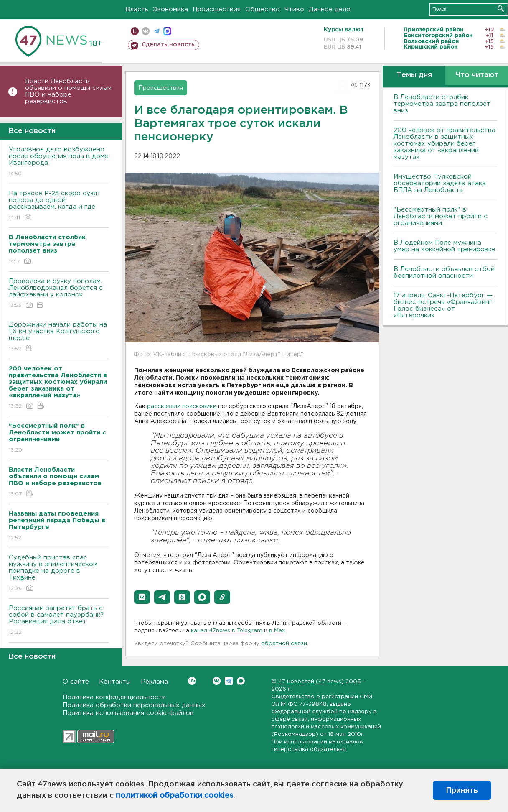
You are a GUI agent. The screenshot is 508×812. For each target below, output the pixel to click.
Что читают (477, 75)
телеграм (156, 31)
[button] (142, 597)
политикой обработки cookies (174, 796)
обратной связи (284, 644)
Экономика (170, 9)
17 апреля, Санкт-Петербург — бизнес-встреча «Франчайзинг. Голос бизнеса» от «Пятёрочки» (443, 305)
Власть (137, 9)
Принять (462, 790)
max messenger (167, 31)
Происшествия (217, 9)
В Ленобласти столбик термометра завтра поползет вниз (442, 104)
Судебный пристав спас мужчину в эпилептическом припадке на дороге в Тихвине (59, 573)
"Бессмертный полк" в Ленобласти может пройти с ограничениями (441, 216)
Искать (501, 9)
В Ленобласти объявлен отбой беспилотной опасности (444, 272)
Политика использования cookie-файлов (128, 713)
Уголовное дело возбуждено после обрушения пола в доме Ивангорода (59, 162)
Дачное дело (330, 9)
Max (241, 681)
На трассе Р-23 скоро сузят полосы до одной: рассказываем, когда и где (59, 206)
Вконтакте (192, 681)
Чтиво (294, 9)
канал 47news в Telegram (227, 631)
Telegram (229, 681)
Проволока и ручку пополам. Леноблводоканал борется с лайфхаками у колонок (59, 294)
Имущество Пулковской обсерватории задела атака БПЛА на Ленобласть (440, 183)
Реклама (154, 682)
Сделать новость (168, 45)
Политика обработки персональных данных (134, 705)
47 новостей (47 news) (311, 682)
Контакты (115, 682)
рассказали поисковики (182, 406)
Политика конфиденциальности (114, 697)
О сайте (76, 682)
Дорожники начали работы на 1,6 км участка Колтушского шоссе (59, 337)
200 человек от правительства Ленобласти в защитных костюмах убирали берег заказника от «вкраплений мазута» (444, 144)
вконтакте (146, 31)
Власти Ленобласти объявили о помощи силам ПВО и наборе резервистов (68, 91)
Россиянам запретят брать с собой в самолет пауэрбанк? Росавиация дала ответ (59, 621)
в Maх (277, 631)
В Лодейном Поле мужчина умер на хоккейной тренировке (444, 246)
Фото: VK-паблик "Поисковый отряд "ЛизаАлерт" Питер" (218, 355)
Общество (263, 9)
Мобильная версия (135, 31)
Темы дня (414, 75)
